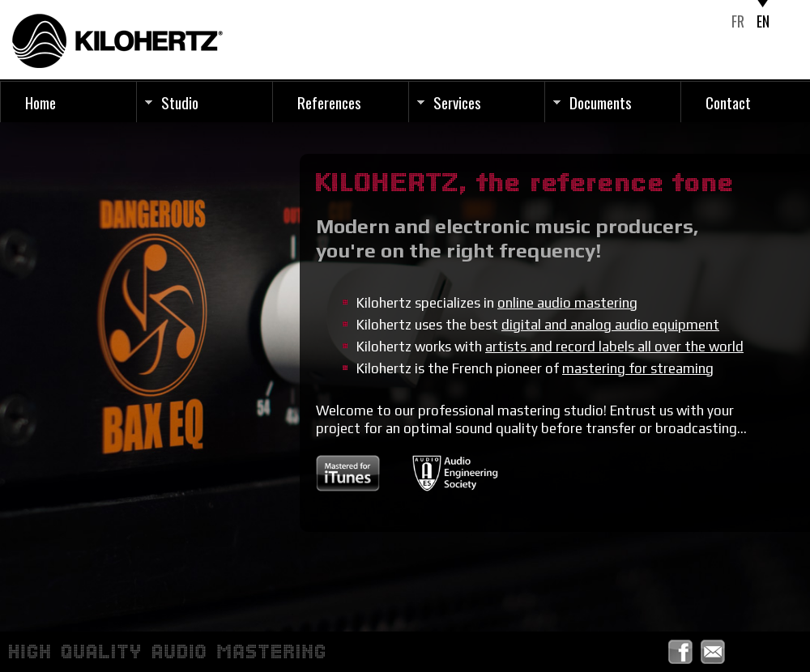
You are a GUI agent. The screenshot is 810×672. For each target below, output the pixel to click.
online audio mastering (567, 303)
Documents (601, 102)
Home (40, 102)
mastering (638, 368)
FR (738, 21)
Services (457, 102)
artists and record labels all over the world (614, 347)
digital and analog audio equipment (610, 325)
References (329, 102)
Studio (180, 102)
